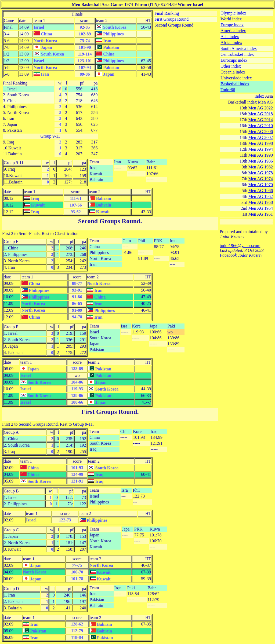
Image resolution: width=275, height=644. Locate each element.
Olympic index (233, 13)
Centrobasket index (237, 54)
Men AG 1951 (260, 214)
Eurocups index (234, 60)
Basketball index (235, 84)
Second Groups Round (174, 25)
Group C (11, 530)
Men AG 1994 (260, 149)
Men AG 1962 (260, 196)
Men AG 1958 (260, 202)
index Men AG (260, 102)
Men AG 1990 (260, 155)
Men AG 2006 (260, 132)
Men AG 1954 (260, 208)
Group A (11, 432)
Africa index (231, 43)
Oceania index (233, 72)
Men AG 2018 (260, 114)
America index (233, 31)
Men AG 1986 (260, 161)
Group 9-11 (50, 136)
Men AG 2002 (260, 137)
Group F (11, 327)
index (259, 96)
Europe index (232, 25)
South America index (239, 48)
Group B (11, 491)
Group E (11, 242)
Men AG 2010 (260, 126)
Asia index (230, 37)
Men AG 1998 (260, 143)
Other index (231, 66)
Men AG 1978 (260, 173)
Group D (11, 589)
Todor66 (228, 90)
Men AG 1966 (260, 191)
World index (231, 19)
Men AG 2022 (260, 108)
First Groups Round (171, 19)
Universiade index (236, 78)
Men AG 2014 (260, 120)
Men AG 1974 (260, 179)
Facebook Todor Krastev (241, 255)
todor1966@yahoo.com (240, 246)
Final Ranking (167, 13)
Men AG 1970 (260, 185)
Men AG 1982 (260, 167)
